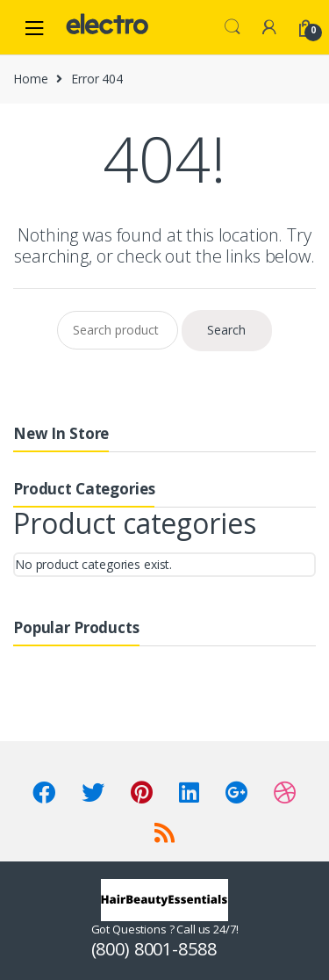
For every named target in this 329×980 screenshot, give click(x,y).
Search (232, 27)
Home (30, 79)
